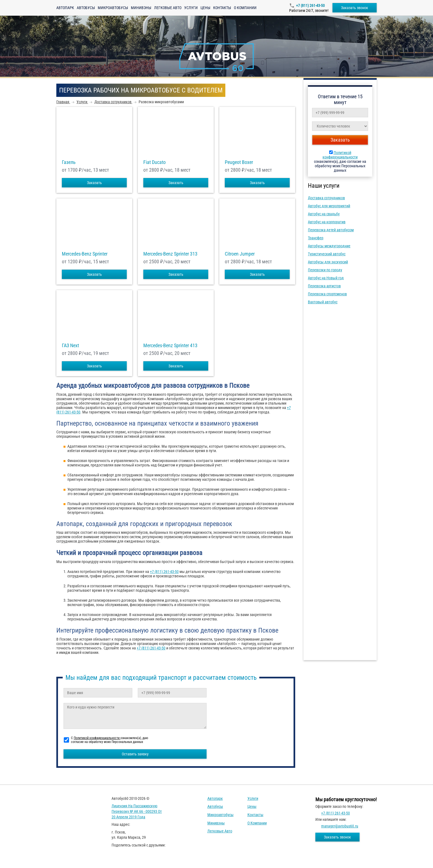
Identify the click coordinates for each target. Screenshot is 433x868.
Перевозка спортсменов (327, 294)
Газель (69, 162)
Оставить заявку (135, 754)
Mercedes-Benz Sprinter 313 (170, 254)
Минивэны (141, 8)
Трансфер (316, 238)
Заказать (94, 183)
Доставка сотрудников (326, 198)
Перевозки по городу (325, 270)
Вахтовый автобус (323, 302)
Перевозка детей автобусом (331, 230)
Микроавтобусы (113, 8)
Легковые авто (168, 8)
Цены (205, 8)
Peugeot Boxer (239, 162)
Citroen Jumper (240, 254)
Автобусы (86, 8)
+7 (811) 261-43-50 (310, 6)
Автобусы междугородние (329, 246)
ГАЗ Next (70, 346)
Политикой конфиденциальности (340, 155)
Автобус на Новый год (326, 278)
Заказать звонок (355, 8)
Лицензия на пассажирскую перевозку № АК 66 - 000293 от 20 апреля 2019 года (137, 811)
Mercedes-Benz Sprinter (85, 254)
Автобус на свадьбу (324, 214)
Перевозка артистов (324, 286)
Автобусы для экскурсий (328, 262)
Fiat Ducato (155, 162)
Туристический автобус (327, 254)
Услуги (191, 8)
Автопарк (65, 8)
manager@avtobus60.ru (340, 826)
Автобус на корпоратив (327, 222)
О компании (245, 8)
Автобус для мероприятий (329, 206)
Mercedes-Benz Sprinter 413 (170, 346)
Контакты (222, 8)
